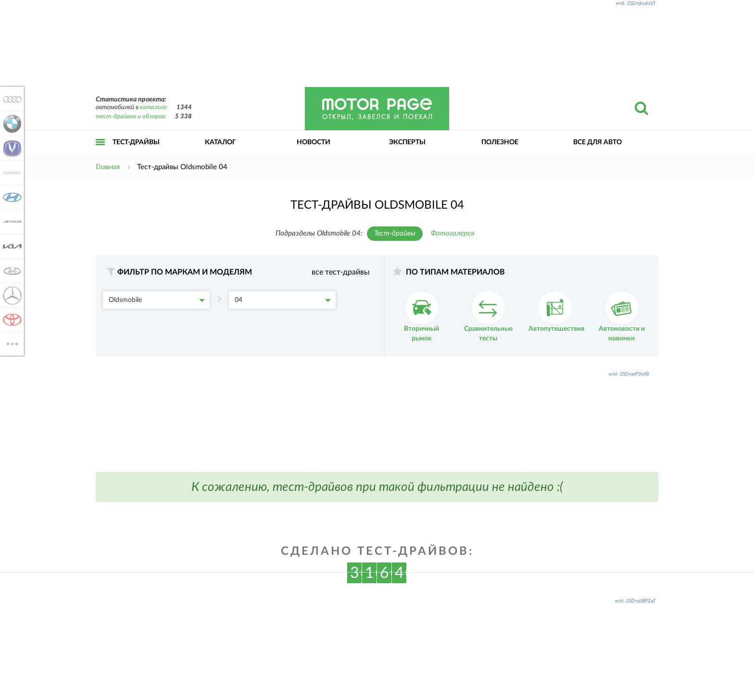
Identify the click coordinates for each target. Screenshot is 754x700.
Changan (11, 148)
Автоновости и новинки (622, 317)
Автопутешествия (556, 312)
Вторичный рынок (421, 317)
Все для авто (597, 142)
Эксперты (407, 142)
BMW (11, 124)
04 (283, 300)
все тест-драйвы (341, 272)
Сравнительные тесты (488, 317)
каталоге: (154, 107)
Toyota (11, 320)
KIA (11, 246)
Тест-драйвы (136, 142)
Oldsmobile (157, 300)
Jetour (11, 222)
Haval (11, 173)
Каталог (220, 142)
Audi (11, 99)
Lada (11, 271)
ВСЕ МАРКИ (11, 343)
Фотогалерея (453, 233)
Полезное (500, 142)
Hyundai (11, 197)
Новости (314, 142)
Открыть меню (101, 153)
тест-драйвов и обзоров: (131, 117)
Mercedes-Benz (11, 295)
